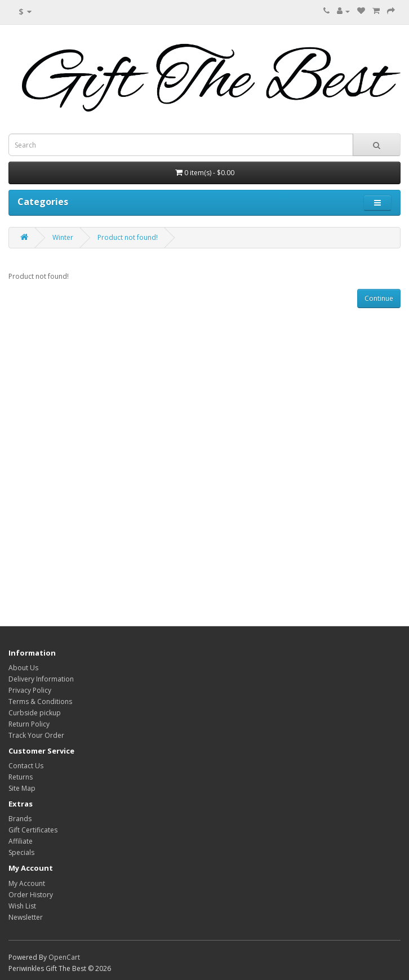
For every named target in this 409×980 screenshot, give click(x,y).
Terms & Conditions (40, 701)
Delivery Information (41, 679)
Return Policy (29, 724)
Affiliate (21, 841)
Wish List (22, 906)
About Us (23, 668)
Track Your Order (36, 735)
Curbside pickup (35, 713)
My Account (27, 883)
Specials (21, 852)
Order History (31, 895)
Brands (20, 819)
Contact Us (26, 766)
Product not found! (128, 237)
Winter (63, 237)
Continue (379, 298)
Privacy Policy (30, 690)
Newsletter (26, 917)
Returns (21, 777)
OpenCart (64, 957)
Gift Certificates (33, 830)
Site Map (22, 788)
